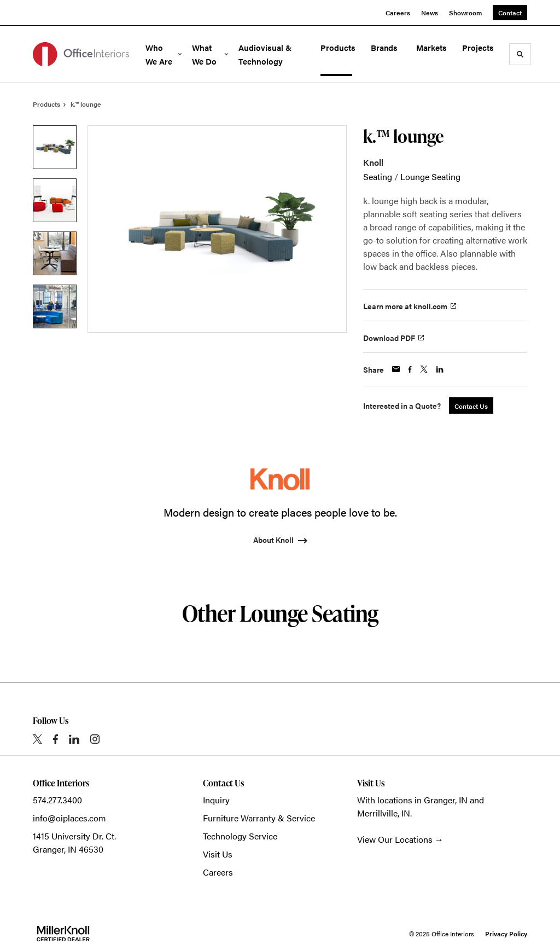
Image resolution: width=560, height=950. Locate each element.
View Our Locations (395, 839)
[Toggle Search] (520, 54)
